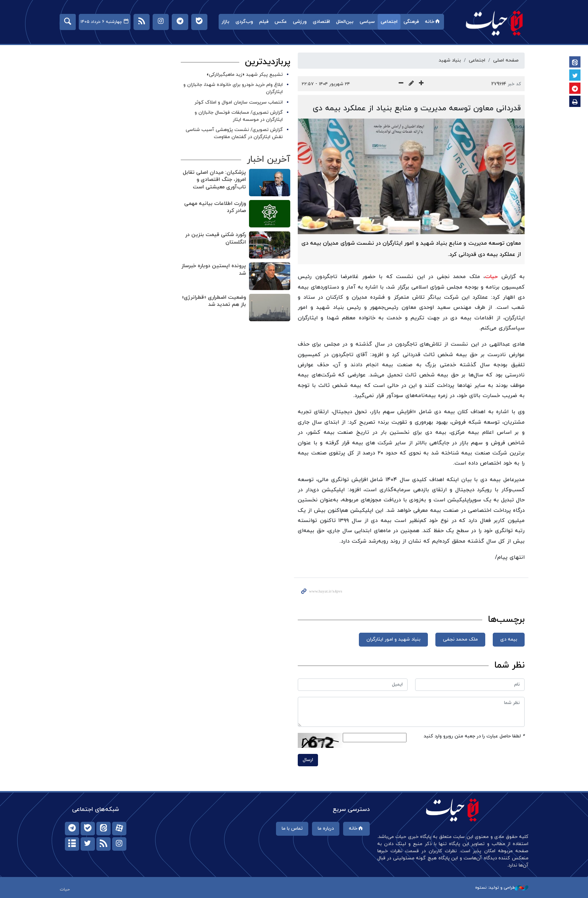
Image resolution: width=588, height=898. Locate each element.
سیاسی (367, 22)
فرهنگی (411, 22)
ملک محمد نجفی (460, 639)
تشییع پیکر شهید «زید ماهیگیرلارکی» (245, 75)
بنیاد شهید (450, 60)
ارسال (308, 760)
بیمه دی (509, 639)
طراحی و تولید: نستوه (502, 887)
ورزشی (300, 22)
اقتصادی (321, 22)
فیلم (264, 22)
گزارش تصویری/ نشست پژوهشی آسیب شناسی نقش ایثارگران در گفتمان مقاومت (234, 133)
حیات (495, 23)
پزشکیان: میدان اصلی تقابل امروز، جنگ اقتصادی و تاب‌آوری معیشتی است (214, 180)
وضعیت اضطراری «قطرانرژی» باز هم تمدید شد (214, 301)
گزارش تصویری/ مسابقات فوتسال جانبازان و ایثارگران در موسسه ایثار (239, 116)
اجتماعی (389, 22)
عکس (281, 22)
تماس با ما (292, 829)
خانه (433, 22)
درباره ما (326, 829)
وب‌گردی (244, 22)
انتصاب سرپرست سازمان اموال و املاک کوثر (239, 102)
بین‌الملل (345, 22)
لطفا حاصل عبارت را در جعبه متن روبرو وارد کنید (474, 736)
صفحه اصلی (506, 60)
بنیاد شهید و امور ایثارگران (393, 639)
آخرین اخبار (268, 159)
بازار (226, 22)
